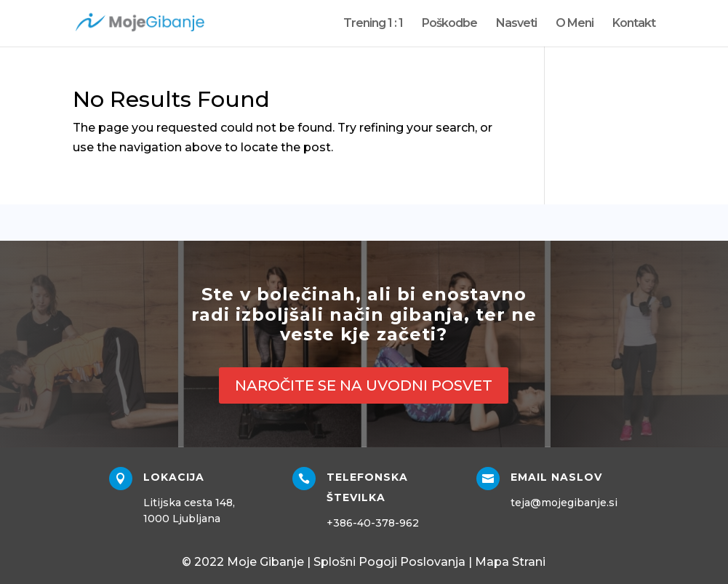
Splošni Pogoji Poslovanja (389, 562)
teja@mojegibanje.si (564, 503)
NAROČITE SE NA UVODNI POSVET (364, 385)
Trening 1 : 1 (373, 24)
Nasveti (516, 24)
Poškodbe (449, 24)
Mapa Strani (510, 562)
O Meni (575, 24)
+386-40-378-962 (373, 523)
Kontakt (634, 24)
